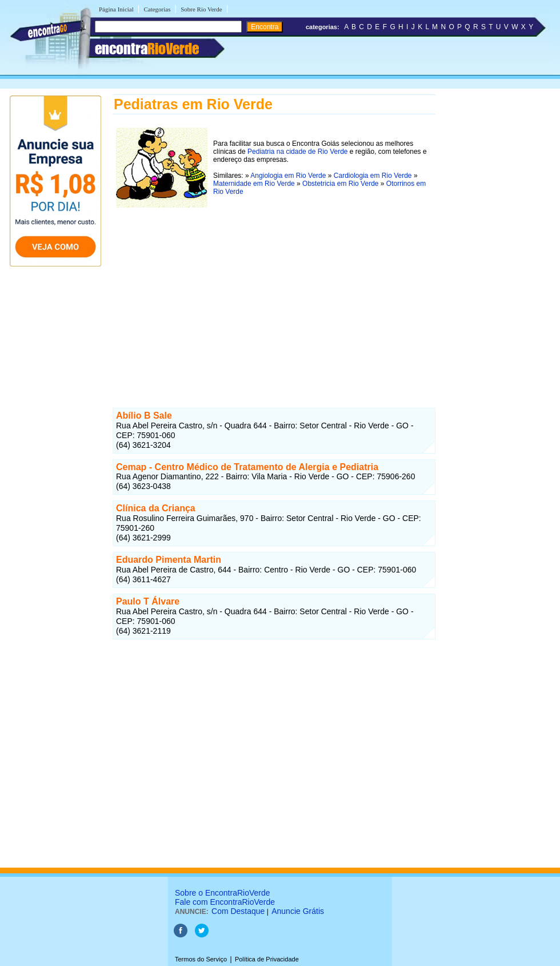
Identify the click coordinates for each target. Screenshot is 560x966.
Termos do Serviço (201, 959)
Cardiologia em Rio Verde (373, 176)
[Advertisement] (274, 291)
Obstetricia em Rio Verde (340, 184)
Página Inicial (116, 9)
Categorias (157, 9)
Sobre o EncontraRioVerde (223, 893)
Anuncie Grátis (298, 911)
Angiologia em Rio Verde (288, 176)
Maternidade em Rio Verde (254, 184)
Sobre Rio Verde (201, 9)
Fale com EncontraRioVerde (225, 902)
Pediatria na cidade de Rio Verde (297, 152)
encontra (147, 49)
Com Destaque (238, 911)
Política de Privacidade (267, 959)
